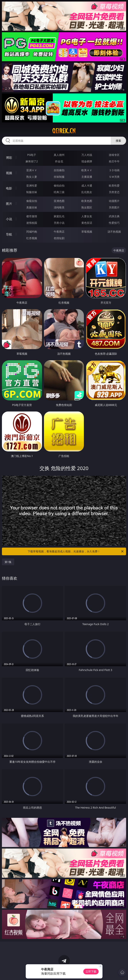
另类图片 (114, 207)
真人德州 (59, 155)
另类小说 (59, 223)
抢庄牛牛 (114, 161)
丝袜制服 (59, 177)
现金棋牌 (87, 161)
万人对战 (87, 155)
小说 (9, 219)
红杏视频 (32, 238)
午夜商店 (59, 232)
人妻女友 (87, 216)
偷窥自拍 (32, 201)
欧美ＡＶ (87, 170)
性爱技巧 (114, 223)
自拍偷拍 (59, 170)
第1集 (8, 562)
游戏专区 (114, 155)
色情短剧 (59, 238)
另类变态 (114, 192)
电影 (9, 188)
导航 (9, 234)
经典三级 (59, 192)
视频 (9, 173)
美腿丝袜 (32, 207)
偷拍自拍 (59, 186)
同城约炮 (32, 232)
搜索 (118, 141)
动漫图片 (114, 201)
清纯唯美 (59, 207)
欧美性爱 (114, 186)
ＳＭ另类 (114, 177)
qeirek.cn (64, 131)
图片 (9, 204)
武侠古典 (114, 216)
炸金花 (59, 161)
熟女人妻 (32, 177)
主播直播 (87, 177)
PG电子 (32, 155)
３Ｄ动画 (114, 170)
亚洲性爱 (32, 186)
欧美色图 (87, 201)
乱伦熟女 (87, 192)
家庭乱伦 (59, 216)
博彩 (9, 158)
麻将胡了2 (32, 161)
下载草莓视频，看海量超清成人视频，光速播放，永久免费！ (76, 551)
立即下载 (91, 971)
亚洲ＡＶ (32, 170)
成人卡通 (87, 186)
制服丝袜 (32, 192)
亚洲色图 (59, 201)
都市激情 (32, 216)
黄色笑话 (87, 223)
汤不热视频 (114, 232)
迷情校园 (32, 223)
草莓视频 (87, 232)
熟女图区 (87, 207)
